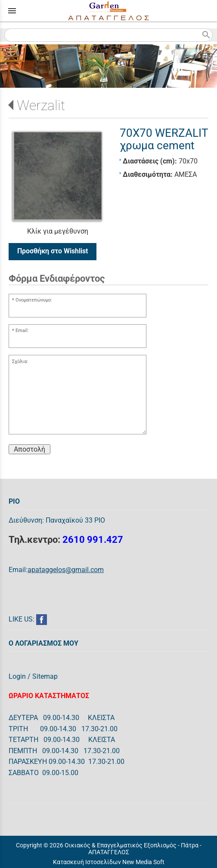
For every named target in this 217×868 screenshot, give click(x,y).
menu (12, 11)
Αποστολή (29, 449)
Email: (22, 331)
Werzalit (41, 105)
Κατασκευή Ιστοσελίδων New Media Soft (109, 862)
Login (17, 676)
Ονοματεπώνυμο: (34, 300)
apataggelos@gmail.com (66, 570)
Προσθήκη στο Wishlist (53, 251)
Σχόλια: (20, 362)
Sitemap (45, 676)
